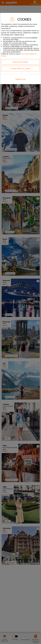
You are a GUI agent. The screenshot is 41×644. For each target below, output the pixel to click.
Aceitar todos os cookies (20, 69)
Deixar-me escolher (20, 62)
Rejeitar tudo (20, 79)
